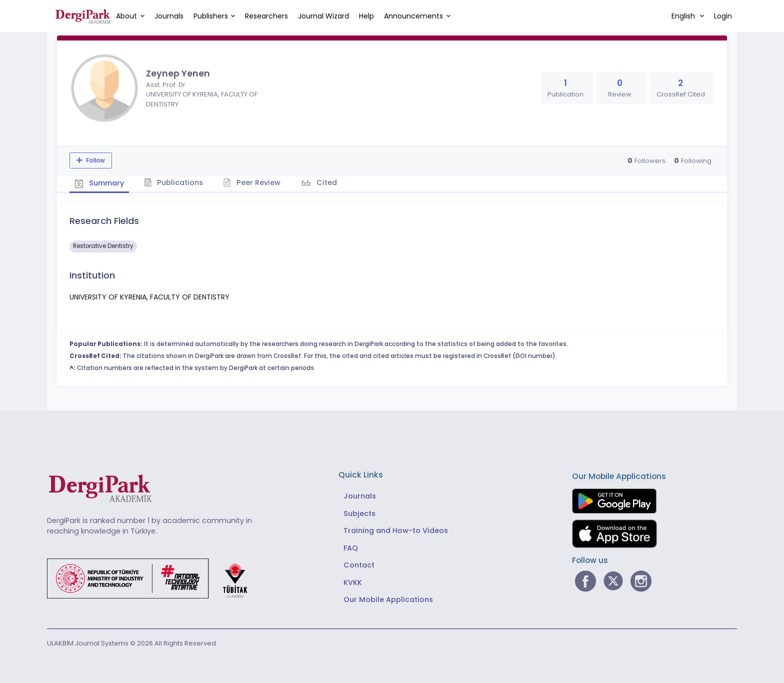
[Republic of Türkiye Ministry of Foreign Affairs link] (153, 578)
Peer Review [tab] (252, 182)
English (684, 16)
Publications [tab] (174, 182)
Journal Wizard (323, 16)
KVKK (353, 582)
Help (366, 16)
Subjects (359, 513)
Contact (359, 565)
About (126, 16)
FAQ (351, 548)
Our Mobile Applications (388, 599)
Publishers (211, 16)
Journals (169, 16)
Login (723, 16)
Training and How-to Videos (396, 530)
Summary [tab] (99, 183)
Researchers (266, 16)
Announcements (413, 16)
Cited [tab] (326, 182)
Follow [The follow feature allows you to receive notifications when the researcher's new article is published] (95, 160)
